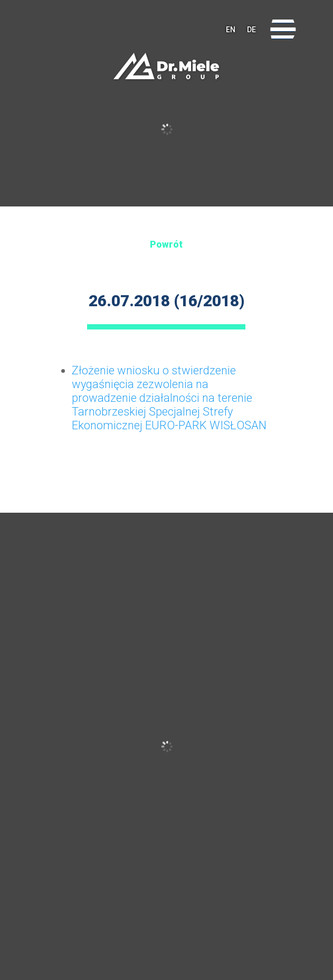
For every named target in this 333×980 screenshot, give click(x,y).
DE (251, 30)
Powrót (166, 244)
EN (231, 30)
